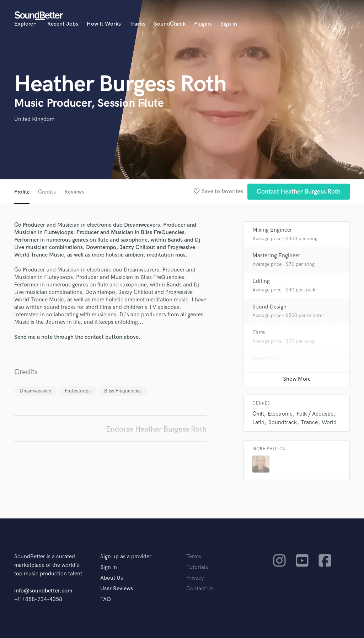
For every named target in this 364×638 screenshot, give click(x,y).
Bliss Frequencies (123, 391)
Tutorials (197, 567)
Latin (258, 423)
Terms (194, 557)
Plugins (203, 24)
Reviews (74, 192)
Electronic (280, 414)
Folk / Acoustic (315, 414)
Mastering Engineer (276, 256)
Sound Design (269, 307)
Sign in (229, 24)
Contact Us (200, 589)
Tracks (137, 24)
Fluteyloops (78, 391)
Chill (258, 414)
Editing (261, 281)
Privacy (195, 578)
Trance (309, 423)
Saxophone (266, 358)
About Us (112, 578)
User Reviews (117, 589)
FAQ (106, 599)
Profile (22, 192)
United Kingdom (34, 119)
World (329, 423)
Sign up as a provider (126, 557)
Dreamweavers (36, 391)
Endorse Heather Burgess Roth (156, 429)
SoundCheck (170, 24)
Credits (47, 192)
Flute (259, 333)
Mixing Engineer (272, 230)
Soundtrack (283, 423)
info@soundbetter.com (43, 591)
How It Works (104, 24)
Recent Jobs (63, 24)
